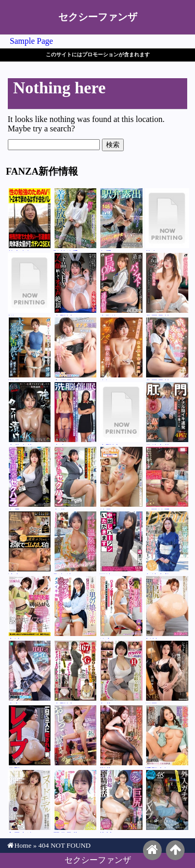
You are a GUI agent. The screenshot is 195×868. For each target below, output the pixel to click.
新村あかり (167, 607)
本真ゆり (76, 413)
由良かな (30, 672)
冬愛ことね (121, 219)
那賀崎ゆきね (76, 543)
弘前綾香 (76, 219)
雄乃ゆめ (121, 478)
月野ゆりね (30, 737)
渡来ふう (30, 543)
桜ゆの (30, 284)
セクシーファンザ (98, 17)
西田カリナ (167, 672)
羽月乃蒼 (76, 801)
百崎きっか (121, 543)
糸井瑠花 (30, 413)
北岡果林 (167, 284)
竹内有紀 (30, 219)
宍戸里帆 (76, 349)
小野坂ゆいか (76, 284)
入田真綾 (30, 801)
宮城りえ (30, 607)
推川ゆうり (121, 801)
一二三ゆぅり (76, 607)
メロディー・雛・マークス (167, 801)
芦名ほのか (167, 219)
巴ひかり (76, 737)
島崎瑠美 (167, 543)
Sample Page (31, 41)
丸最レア (30, 478)
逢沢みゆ (121, 349)
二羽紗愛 (167, 478)
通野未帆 (167, 737)
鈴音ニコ (121, 607)
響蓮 (30, 349)
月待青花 (167, 413)
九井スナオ (76, 478)
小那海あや (121, 284)
